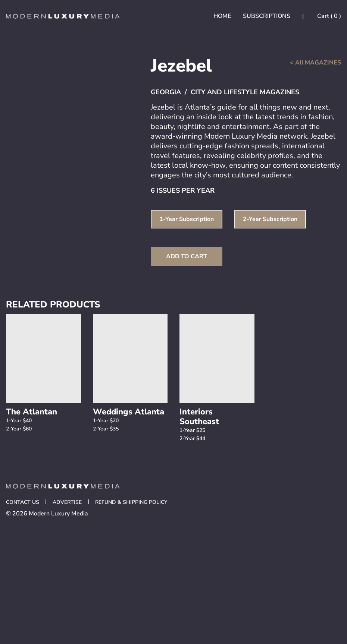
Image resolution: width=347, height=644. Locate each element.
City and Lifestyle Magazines (245, 92)
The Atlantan (32, 412)
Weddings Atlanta (129, 412)
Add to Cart (187, 256)
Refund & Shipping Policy (131, 502)
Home (222, 16)
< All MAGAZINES (315, 63)
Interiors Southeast (199, 417)
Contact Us (23, 502)
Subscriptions (267, 16)
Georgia (166, 92)
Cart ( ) (328, 16)
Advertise (67, 502)
